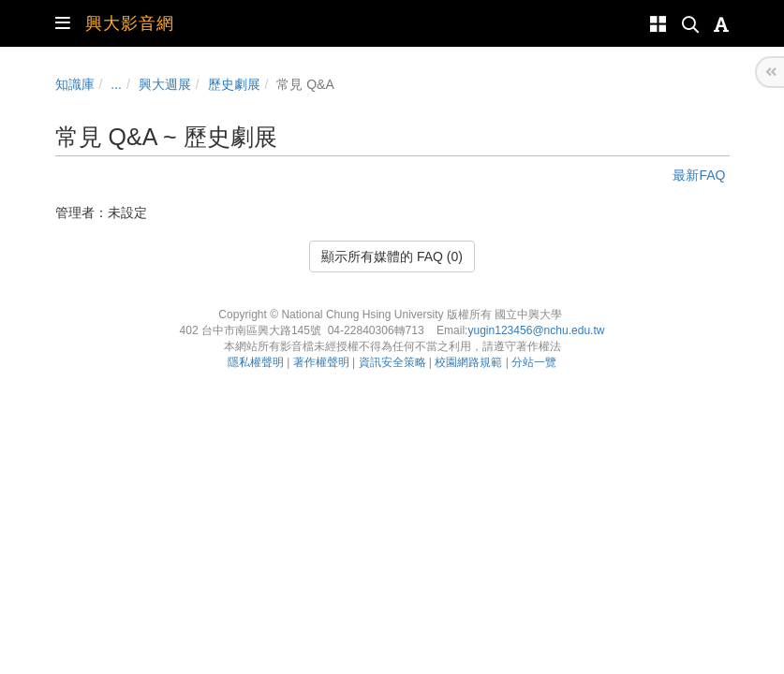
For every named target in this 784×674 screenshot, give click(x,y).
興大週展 (165, 84)
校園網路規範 (468, 362)
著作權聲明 (321, 362)
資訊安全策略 (392, 362)
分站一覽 (534, 362)
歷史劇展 (234, 84)
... (116, 84)
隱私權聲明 (256, 362)
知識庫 (75, 84)
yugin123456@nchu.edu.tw (536, 330)
